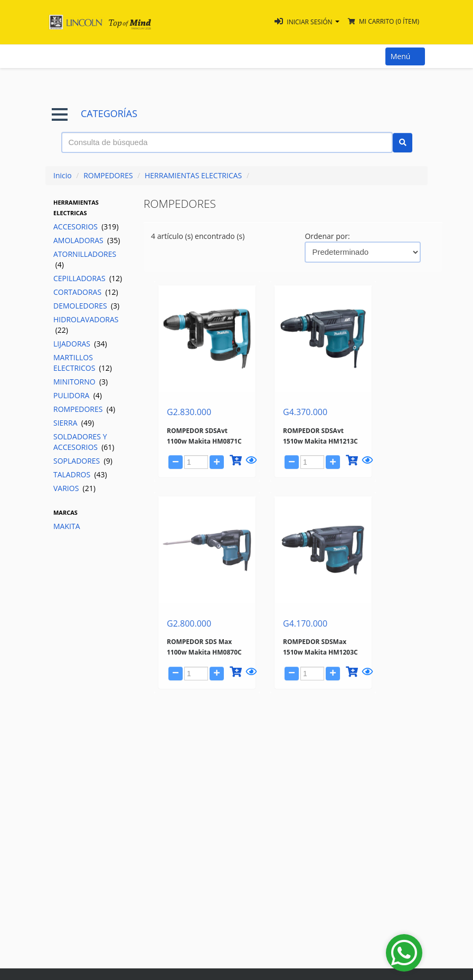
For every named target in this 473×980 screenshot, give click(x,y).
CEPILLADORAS (88, 278)
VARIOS (74, 488)
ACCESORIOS (86, 227)
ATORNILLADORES (85, 259)
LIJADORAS (80, 344)
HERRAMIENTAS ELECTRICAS (193, 175)
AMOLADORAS (87, 240)
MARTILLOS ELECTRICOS (83, 363)
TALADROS (80, 474)
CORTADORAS (86, 292)
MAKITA (67, 526)
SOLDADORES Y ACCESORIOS (84, 442)
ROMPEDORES (108, 175)
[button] (307, 22)
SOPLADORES (83, 461)
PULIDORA (78, 395)
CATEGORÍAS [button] (94, 114)
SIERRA (74, 423)
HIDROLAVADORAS (86, 325)
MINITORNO (81, 382)
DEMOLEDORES (86, 306)
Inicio (63, 175)
